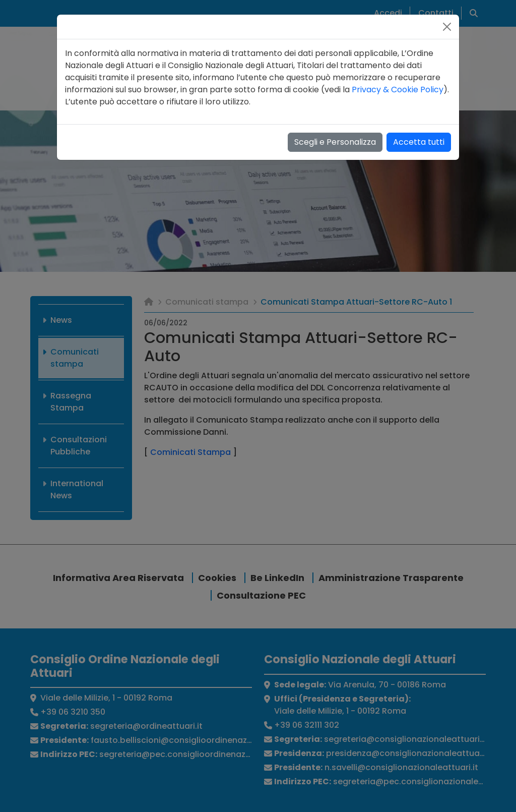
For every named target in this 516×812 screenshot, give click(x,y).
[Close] (447, 27)
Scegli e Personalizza (335, 142)
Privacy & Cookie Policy (398, 90)
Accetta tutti (419, 142)
